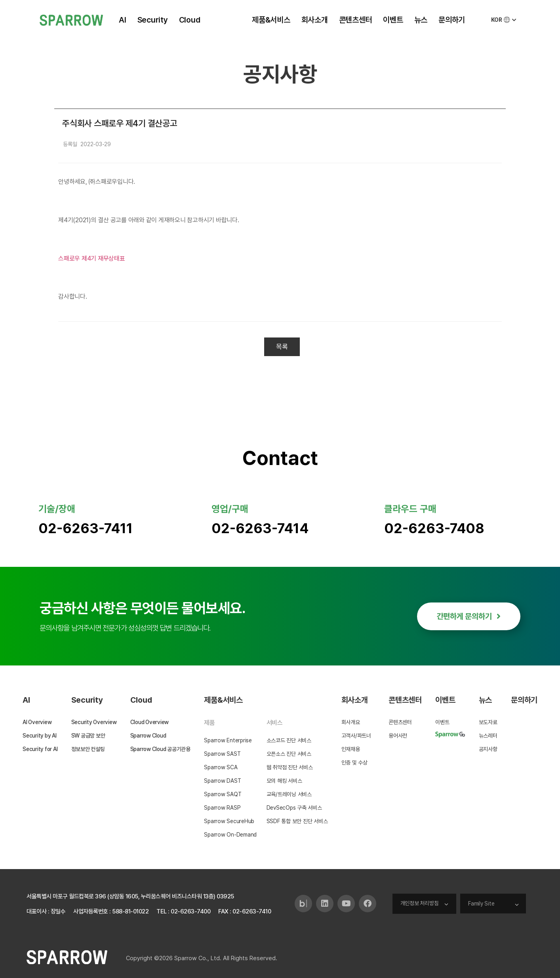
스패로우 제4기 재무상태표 (92, 258)
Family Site (481, 904)
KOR (504, 20)
